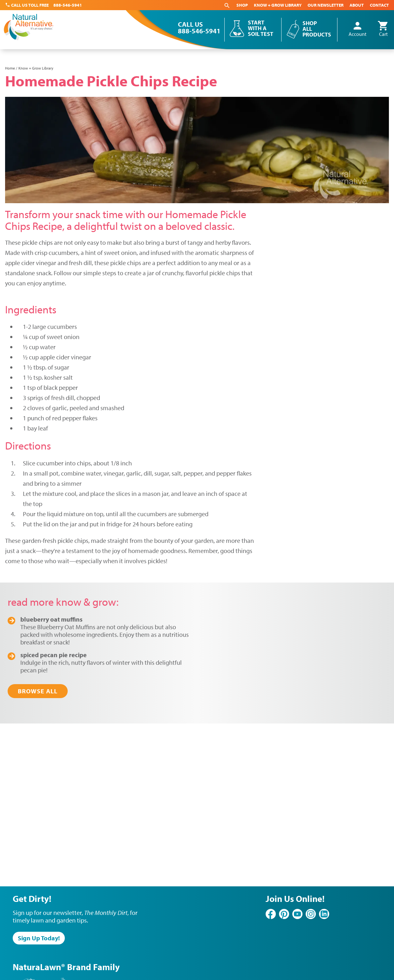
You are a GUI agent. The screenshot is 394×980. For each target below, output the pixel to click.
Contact (379, 5)
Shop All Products (317, 29)
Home (10, 68)
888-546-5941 (68, 5)
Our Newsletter (326, 5)
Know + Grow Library (278, 5)
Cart (383, 29)
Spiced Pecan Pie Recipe (54, 655)
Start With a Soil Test (261, 28)
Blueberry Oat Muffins (51, 619)
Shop (242, 5)
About (357, 5)
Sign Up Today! (39, 938)
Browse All (38, 691)
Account (357, 29)
